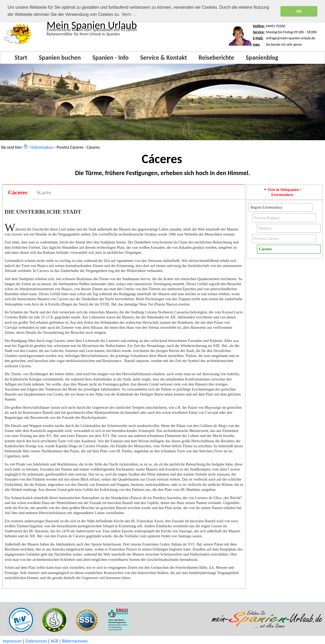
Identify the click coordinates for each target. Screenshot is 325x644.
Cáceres (18, 192)
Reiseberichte (216, 57)
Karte (44, 192)
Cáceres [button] (265, 249)
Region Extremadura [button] (266, 207)
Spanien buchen (60, 57)
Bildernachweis (75, 641)
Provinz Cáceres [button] (267, 238)
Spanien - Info (110, 57)
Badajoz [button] (265, 228)
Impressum (12, 641)
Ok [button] (299, 11)
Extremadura (42, 147)
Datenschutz (36, 641)
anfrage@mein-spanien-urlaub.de (290, 38)
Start (21, 57)
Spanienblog (262, 57)
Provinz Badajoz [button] (267, 218)
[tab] (18, 193)
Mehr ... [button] (129, 14)
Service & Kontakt (163, 57)
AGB (54, 641)
